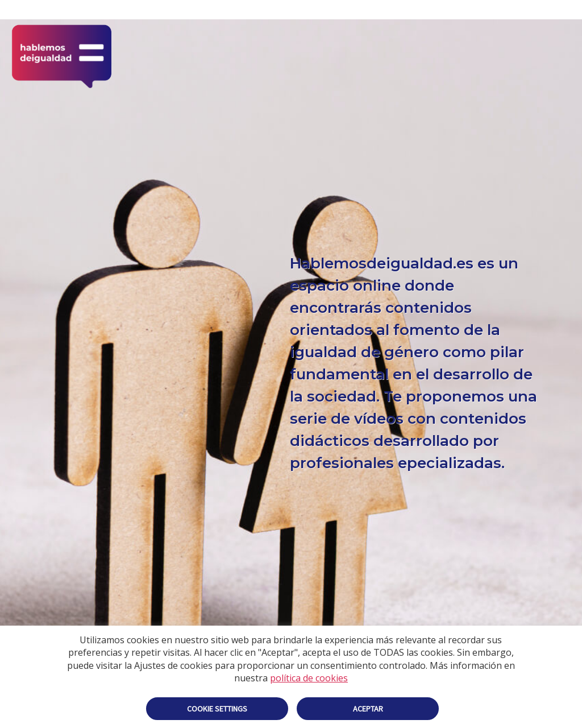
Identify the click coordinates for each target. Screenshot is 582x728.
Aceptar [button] (368, 709)
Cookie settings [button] (217, 709)
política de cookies (309, 678)
